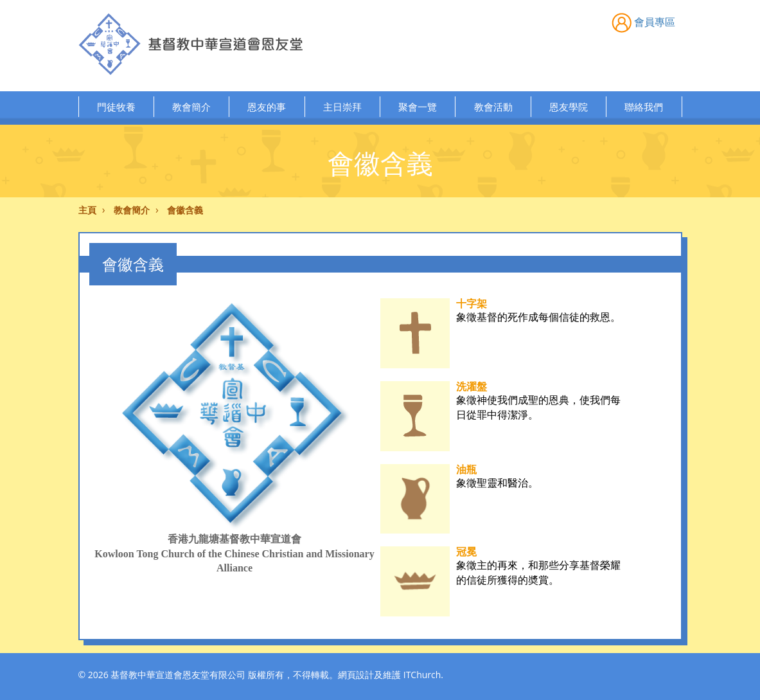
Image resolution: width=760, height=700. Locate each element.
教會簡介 (132, 210)
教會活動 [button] (493, 107)
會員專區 (643, 22)
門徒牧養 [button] (116, 107)
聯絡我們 (644, 107)
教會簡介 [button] (191, 107)
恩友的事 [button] (267, 107)
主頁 (87, 210)
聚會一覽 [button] (418, 107)
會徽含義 (185, 210)
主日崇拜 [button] (342, 107)
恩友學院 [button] (569, 107)
